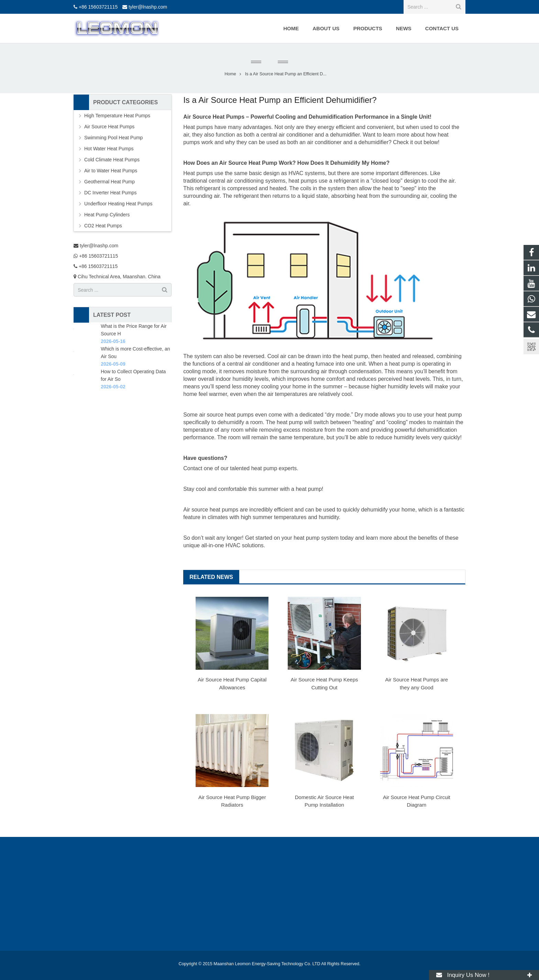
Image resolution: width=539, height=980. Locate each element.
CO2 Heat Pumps (103, 226)
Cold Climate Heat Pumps (112, 160)
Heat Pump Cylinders (107, 215)
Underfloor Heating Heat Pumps (118, 204)
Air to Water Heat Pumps (111, 171)
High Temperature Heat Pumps (117, 116)
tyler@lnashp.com (148, 7)
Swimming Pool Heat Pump (113, 138)
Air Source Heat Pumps (109, 127)
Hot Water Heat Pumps (109, 149)
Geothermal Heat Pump (109, 182)
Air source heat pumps (211, 510)
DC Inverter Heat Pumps (111, 193)
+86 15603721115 (98, 7)
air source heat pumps (226, 415)
